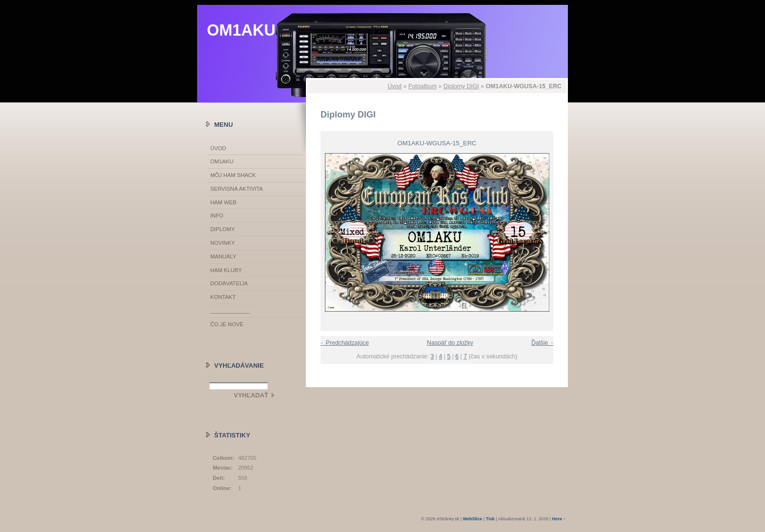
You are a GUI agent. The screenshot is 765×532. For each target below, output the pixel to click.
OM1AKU (241, 30)
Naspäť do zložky (450, 343)
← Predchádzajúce (343, 343)
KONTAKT (223, 297)
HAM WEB (223, 202)
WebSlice (473, 519)
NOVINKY (222, 243)
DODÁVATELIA (229, 283)
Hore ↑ (559, 519)
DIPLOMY (222, 229)
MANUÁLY (223, 256)
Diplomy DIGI (461, 86)
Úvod (394, 86)
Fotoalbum (423, 86)
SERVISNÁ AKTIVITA (237, 189)
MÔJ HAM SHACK (233, 175)
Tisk (490, 519)
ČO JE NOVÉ (227, 324)
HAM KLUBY (226, 270)
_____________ (230, 311)
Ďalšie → (544, 343)
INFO (217, 216)
